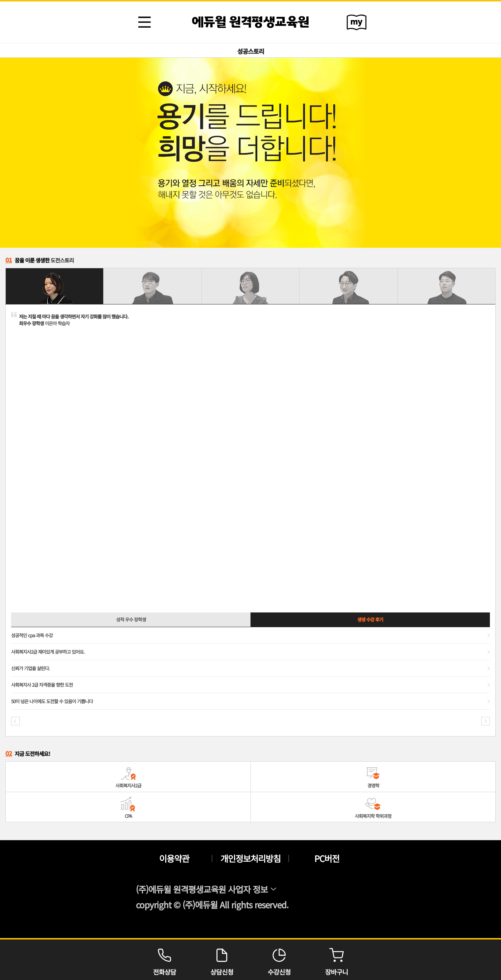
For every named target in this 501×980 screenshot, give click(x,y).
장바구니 (337, 960)
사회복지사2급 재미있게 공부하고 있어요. (48, 652)
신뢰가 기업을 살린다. (30, 668)
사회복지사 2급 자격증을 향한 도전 (42, 685)
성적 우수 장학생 (131, 619)
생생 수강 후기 (370, 619)
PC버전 (327, 858)
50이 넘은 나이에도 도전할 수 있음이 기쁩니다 (52, 701)
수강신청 (279, 960)
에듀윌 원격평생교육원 (251, 22)
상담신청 (222, 960)
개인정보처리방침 (251, 858)
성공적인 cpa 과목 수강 (32, 635)
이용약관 (174, 858)
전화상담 (164, 960)
